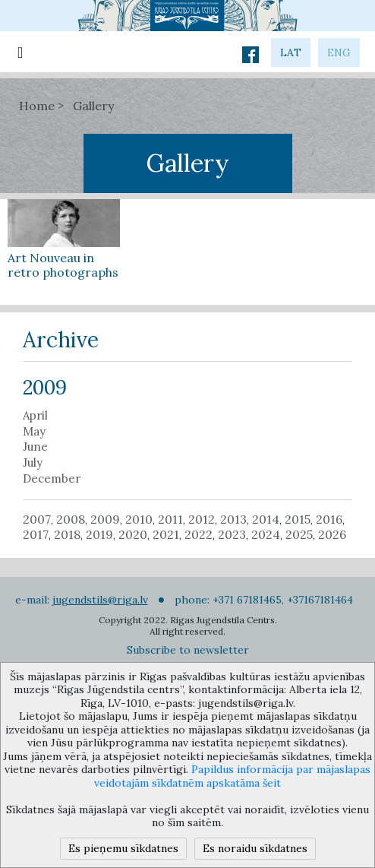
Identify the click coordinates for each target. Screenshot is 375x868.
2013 (233, 519)
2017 (36, 534)
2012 (202, 519)
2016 (329, 519)
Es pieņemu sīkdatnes (123, 848)
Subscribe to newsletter (188, 650)
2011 (170, 519)
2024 (266, 534)
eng (339, 52)
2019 (99, 534)
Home (37, 106)
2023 (232, 534)
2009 (105, 519)
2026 (332, 534)
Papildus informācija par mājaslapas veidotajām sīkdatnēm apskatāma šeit (232, 776)
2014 (266, 519)
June (35, 447)
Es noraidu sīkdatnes (255, 848)
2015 (298, 519)
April (35, 416)
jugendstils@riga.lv (100, 600)
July (33, 463)
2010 (139, 519)
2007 (37, 519)
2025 (299, 534)
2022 (199, 534)
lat (291, 52)
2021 (166, 534)
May (34, 432)
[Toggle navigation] (20, 52)
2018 (67, 534)
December (52, 479)
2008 (71, 519)
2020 (133, 534)
